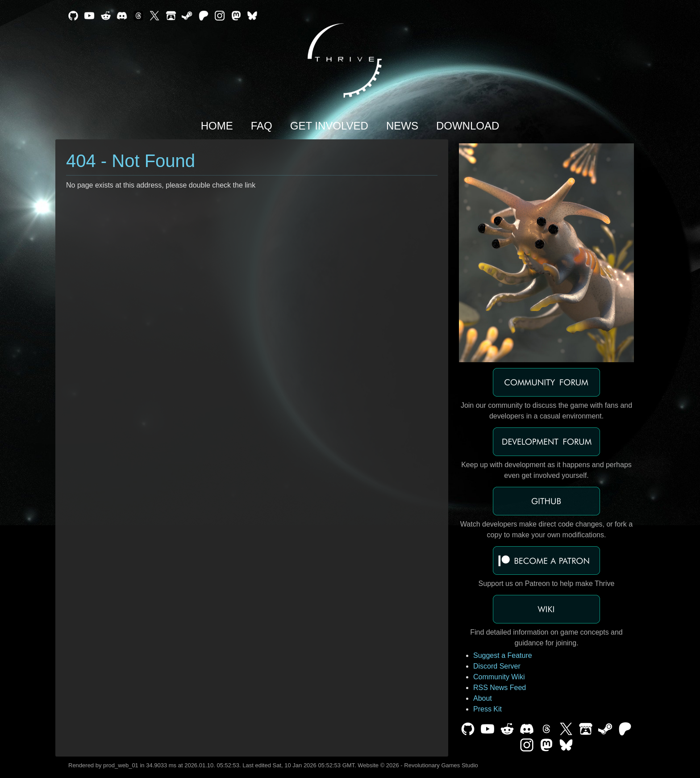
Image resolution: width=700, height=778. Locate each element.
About (483, 698)
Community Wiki (499, 677)
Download (468, 126)
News (402, 126)
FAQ (262, 126)
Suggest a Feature (503, 655)
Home (217, 126)
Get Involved (329, 126)
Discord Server (497, 666)
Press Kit (487, 709)
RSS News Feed (500, 688)
